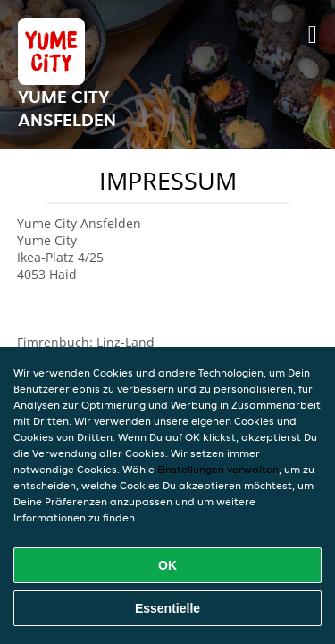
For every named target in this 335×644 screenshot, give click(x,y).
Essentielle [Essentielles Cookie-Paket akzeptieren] (167, 608)
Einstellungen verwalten (218, 469)
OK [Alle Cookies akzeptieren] (167, 565)
